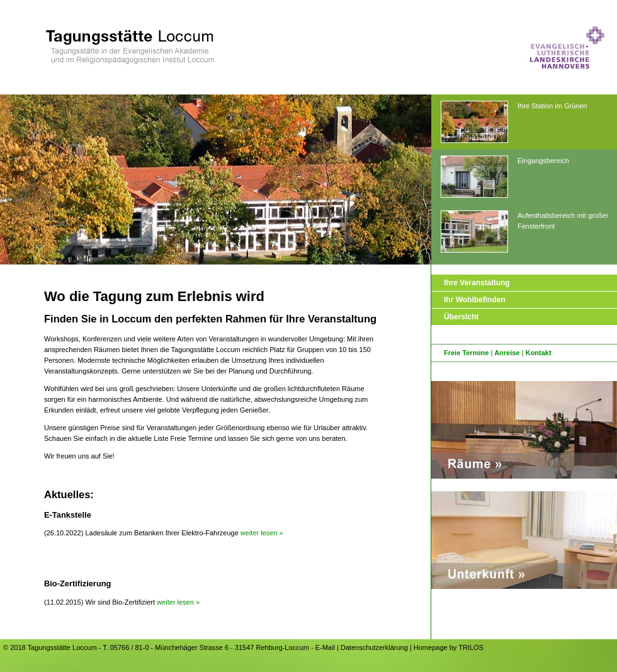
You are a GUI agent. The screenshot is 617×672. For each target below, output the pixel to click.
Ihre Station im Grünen (514, 122)
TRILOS (471, 647)
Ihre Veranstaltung (477, 283)
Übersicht (461, 317)
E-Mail (325, 647)
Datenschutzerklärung (374, 647)
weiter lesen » (262, 533)
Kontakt (539, 353)
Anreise (507, 353)
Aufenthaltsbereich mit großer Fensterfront (524, 232)
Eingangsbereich (505, 177)
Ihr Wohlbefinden (475, 300)
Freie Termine (466, 353)
